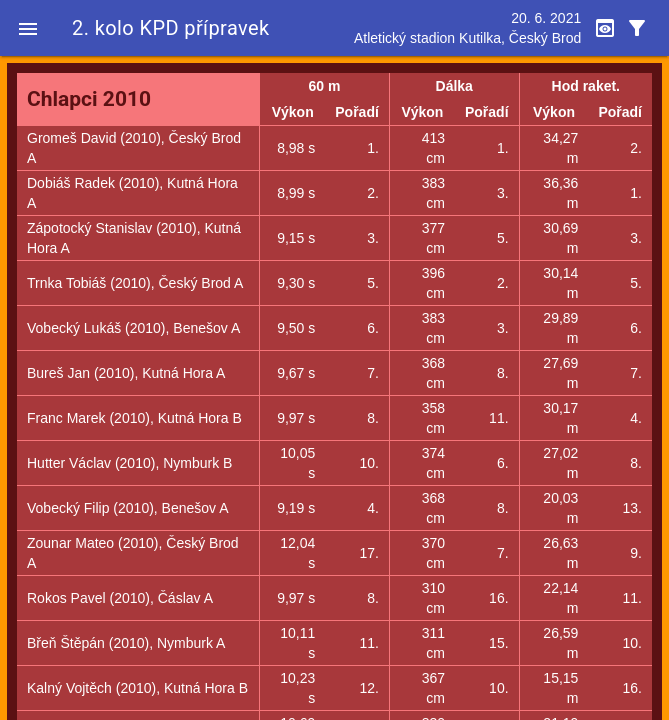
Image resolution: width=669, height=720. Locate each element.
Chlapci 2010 (89, 99)
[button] (28, 28)
